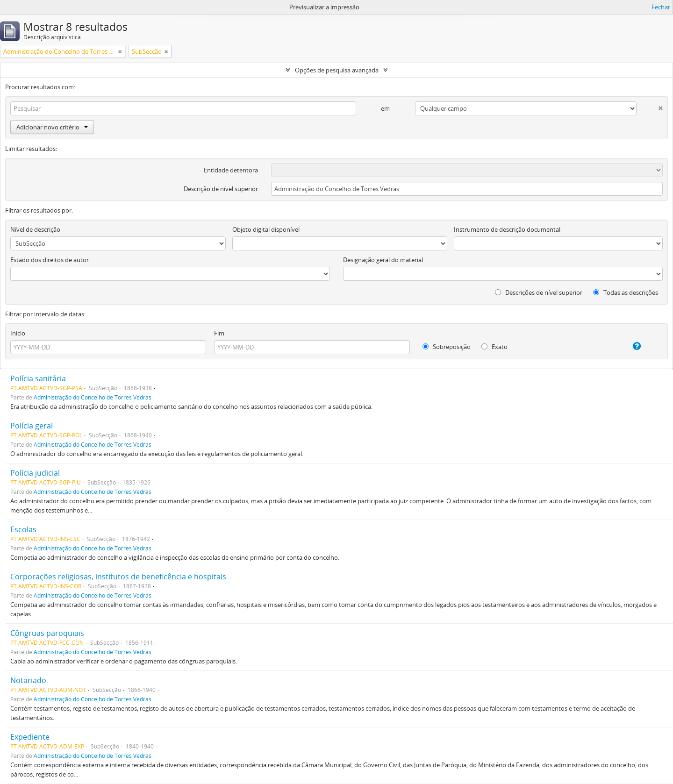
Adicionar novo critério (52, 127)
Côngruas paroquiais (47, 633)
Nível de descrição (35, 229)
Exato (494, 347)
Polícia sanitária (38, 378)
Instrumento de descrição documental (507, 229)
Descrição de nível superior (221, 189)
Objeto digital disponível (266, 229)
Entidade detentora (231, 170)
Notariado (28, 680)
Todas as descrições (626, 292)
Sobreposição (447, 347)
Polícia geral (32, 426)
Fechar (661, 7)
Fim (219, 333)
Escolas (23, 529)
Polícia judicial (35, 473)
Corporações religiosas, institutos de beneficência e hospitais (118, 577)
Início (18, 333)
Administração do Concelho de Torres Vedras (93, 397)
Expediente (30, 737)
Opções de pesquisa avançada (337, 70)
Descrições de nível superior (539, 292)
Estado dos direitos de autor (50, 260)
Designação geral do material (383, 260)
